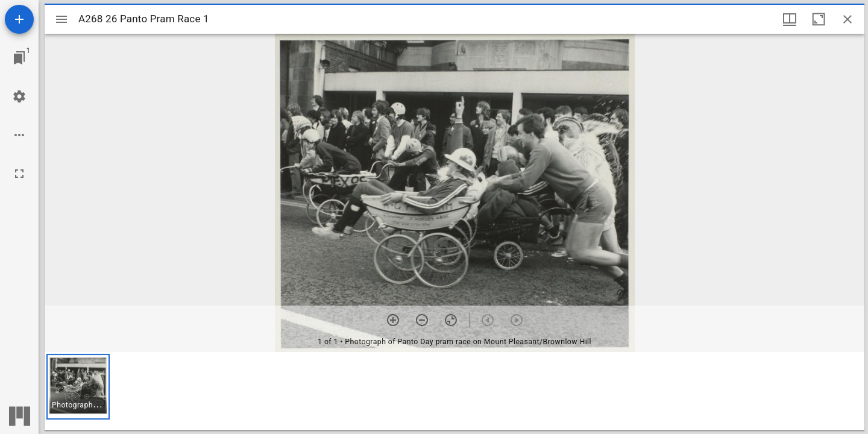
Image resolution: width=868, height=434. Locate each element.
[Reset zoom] (451, 320)
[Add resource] (19, 19)
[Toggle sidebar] (61, 19)
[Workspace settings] (19, 96)
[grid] (454, 391)
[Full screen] (19, 174)
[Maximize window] (819, 19)
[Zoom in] (393, 320)
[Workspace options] (19, 135)
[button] (78, 387)
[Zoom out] (422, 320)
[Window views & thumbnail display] (790, 19)
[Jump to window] (19, 58)
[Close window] (848, 19)
